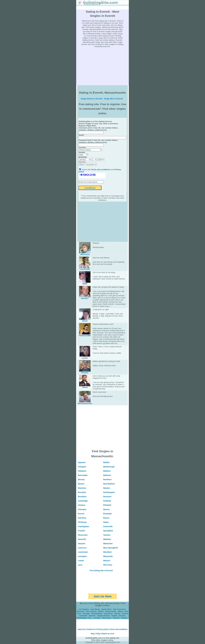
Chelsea (81, 505)
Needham (107, 479)
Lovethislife (85, 269)
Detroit (117, 613)
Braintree (82, 488)
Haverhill (82, 539)
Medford (107, 471)
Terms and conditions (101, 169)
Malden (106, 462)
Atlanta (125, 613)
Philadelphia (97, 613)
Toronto (116, 618)
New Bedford (109, 484)
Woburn (107, 561)
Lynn (80, 565)
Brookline (82, 497)
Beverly (81, 479)
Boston (81, 484)
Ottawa (124, 618)
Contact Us (91, 629)
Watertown (108, 543)
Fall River (82, 518)
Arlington (82, 467)
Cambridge (83, 501)
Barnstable (83, 475)
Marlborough (109, 467)
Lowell (81, 561)
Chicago (86, 613)
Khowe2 (85, 373)
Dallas (101, 611)
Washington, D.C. (84, 618)
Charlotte (83, 616)
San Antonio (91, 611)
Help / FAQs (96, 634)
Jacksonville (111, 611)
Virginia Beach (103, 616)
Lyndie (85, 358)
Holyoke (82, 543)
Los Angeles (84, 609)
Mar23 (85, 321)
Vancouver (106, 618)
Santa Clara (106, 609)
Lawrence (82, 548)
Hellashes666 (85, 336)
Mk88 (85, 284)
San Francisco (119, 609)
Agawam (82, 462)
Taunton (107, 535)
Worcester (108, 565)
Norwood (107, 497)
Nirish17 (85, 298)
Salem (106, 522)
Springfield (108, 531)
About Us (81, 629)
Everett (81, 514)
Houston (81, 611)
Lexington (82, 556)
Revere (106, 518)
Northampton (109, 492)
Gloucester (83, 535)
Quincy (106, 509)
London (97, 618)
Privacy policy (103, 629)
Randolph (107, 514)
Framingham (83, 526)
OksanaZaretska (85, 403)
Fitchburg (82, 522)
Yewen (85, 387)
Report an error (108, 634)
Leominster (83, 552)
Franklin (82, 531)
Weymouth (108, 556)
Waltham (107, 539)
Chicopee (82, 509)
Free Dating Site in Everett (101, 571)
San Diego (95, 609)
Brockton (82, 492)
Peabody (107, 501)
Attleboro (82, 471)
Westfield (107, 552)
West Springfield (110, 548)
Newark (92, 616)
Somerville (108, 526)
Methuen (107, 475)
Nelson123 (85, 254)
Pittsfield (107, 505)
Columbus (108, 613)
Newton (107, 488)
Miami (120, 611)
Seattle (114, 616)
